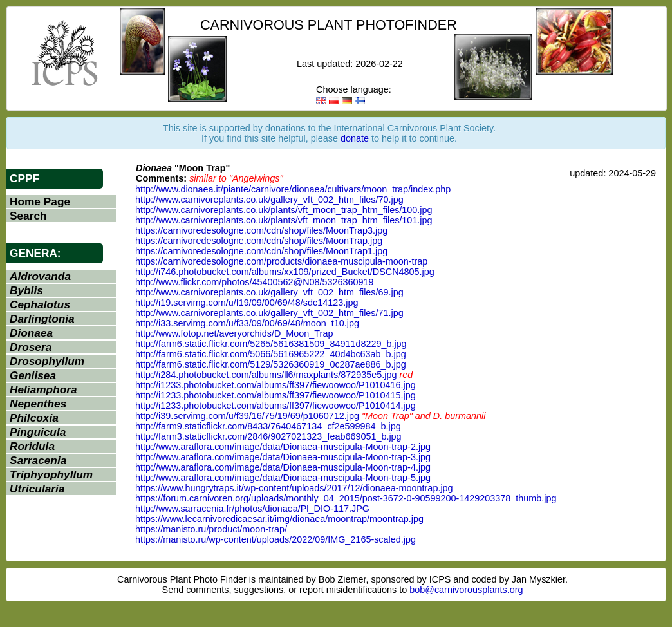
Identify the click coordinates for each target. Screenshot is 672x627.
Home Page (40, 201)
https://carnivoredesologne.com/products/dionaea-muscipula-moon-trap (281, 261)
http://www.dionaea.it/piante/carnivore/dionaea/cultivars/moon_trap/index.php (293, 189)
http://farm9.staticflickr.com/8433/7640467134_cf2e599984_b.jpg (268, 426)
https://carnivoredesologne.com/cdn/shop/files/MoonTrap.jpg (259, 241)
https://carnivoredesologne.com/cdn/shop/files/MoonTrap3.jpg (261, 230)
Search (28, 216)
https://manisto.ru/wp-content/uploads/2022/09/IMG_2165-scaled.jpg (275, 539)
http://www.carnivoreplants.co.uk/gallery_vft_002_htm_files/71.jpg (269, 313)
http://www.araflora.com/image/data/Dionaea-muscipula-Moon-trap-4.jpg (283, 467)
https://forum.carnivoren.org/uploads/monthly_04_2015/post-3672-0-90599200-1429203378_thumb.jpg (346, 498)
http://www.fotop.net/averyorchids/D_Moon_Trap (234, 333)
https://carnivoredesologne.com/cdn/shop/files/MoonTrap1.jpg (261, 251)
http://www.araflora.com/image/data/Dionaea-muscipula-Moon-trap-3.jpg (283, 457)
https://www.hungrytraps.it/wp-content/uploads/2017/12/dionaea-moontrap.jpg (294, 488)
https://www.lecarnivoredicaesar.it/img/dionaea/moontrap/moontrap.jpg (279, 519)
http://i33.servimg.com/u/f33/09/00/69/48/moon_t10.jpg (247, 323)
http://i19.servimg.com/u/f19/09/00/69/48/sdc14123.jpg (247, 303)
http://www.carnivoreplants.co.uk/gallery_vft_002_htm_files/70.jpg (269, 200)
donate (355, 138)
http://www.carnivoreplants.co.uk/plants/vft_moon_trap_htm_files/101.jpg (284, 220)
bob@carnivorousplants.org (466, 590)
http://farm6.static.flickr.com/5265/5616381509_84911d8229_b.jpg (271, 344)
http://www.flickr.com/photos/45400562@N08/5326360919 (255, 282)
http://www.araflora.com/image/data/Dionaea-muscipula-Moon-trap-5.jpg (283, 478)
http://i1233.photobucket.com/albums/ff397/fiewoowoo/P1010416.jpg (275, 385)
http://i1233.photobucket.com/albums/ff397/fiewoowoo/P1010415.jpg (275, 395)
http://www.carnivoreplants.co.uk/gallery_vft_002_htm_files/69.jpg (269, 292)
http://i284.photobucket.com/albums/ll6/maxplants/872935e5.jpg (266, 375)
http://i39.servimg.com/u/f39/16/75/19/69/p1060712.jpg (247, 416)
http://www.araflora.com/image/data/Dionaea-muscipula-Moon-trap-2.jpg (283, 447)
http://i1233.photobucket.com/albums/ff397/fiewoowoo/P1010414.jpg (275, 406)
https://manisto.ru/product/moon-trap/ (211, 529)
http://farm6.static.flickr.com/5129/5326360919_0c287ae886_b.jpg (271, 364)
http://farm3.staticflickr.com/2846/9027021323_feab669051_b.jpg (268, 436)
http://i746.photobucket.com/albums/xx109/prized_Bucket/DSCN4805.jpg (285, 272)
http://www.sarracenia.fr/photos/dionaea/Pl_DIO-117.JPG (252, 509)
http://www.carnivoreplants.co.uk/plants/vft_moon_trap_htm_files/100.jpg (284, 210)
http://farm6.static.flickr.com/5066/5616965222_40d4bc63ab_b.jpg (271, 354)
